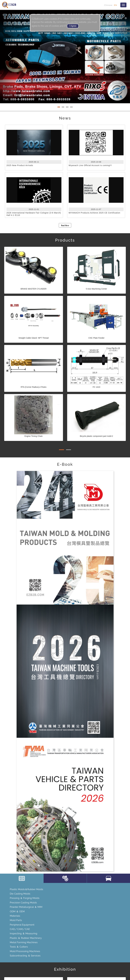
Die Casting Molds (20, 894)
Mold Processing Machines (25, 951)
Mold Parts (16, 920)
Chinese (108, 5)
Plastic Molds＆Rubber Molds (26, 889)
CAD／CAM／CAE (20, 929)
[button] (10, 57)
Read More (65, 225)
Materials (15, 916)
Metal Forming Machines (24, 942)
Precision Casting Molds (23, 903)
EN (115, 5)
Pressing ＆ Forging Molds (25, 898)
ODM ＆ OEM (17, 911)
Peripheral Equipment (22, 925)
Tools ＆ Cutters (19, 947)
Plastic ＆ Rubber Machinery (26, 938)
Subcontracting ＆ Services (25, 956)
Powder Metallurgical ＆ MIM (26, 907)
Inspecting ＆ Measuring (24, 933)
